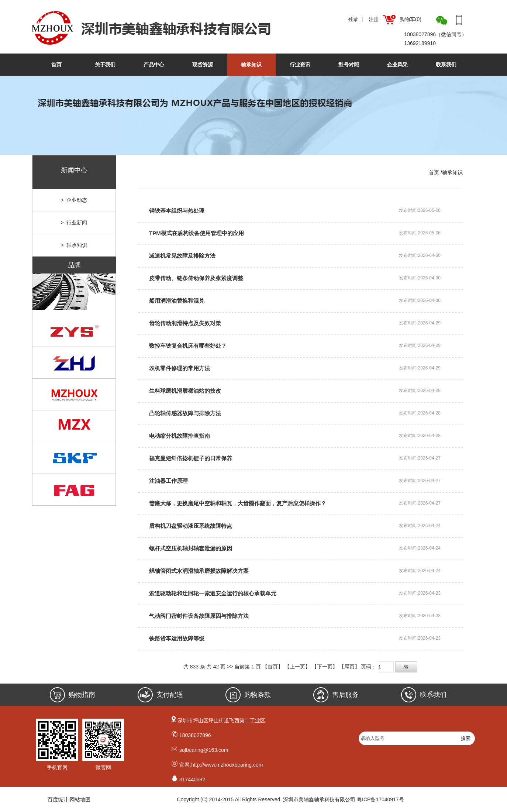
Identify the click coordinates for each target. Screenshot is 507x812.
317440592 (192, 780)
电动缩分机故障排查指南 (180, 436)
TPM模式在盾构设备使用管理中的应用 (196, 233)
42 (216, 667)
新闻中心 (74, 170)
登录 (353, 19)
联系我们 (446, 65)
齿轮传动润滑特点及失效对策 (185, 323)
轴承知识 (251, 65)
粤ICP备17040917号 (380, 799)
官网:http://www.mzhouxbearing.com (221, 765)
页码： (389, 667)
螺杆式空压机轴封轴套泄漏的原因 (191, 548)
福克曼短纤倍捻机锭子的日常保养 (191, 458)
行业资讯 (300, 65)
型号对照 (349, 65)
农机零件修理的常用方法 (180, 368)
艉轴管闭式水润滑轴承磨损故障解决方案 (199, 571)
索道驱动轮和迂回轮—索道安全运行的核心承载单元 (213, 593)
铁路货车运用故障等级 (177, 638)
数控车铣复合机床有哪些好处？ (188, 346)
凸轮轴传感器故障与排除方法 (185, 413)
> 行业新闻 (74, 223)
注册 (374, 19)
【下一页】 (325, 667)
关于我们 (105, 65)
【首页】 (273, 667)
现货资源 (203, 65)
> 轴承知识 (74, 245)
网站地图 (80, 799)
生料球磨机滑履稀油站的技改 (185, 391)
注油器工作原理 (168, 481)
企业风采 (397, 65)
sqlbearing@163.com (204, 750)
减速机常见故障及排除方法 (182, 256)
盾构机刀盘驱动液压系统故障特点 (191, 526)
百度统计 (58, 799)
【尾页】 (349, 667)
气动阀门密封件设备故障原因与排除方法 (199, 616)
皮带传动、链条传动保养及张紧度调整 (196, 278)
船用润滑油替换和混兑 (177, 301)
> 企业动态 (74, 200)
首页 (56, 65)
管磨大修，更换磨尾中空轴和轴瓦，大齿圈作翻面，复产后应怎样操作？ (238, 503)
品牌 (74, 265)
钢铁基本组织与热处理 (177, 211)
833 (194, 667)
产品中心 (154, 65)
